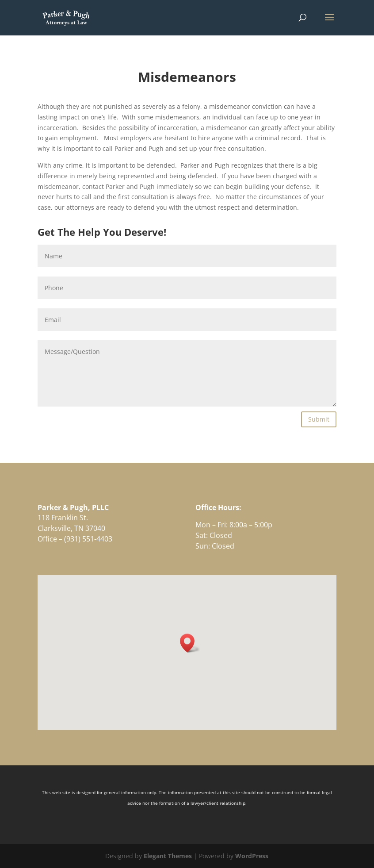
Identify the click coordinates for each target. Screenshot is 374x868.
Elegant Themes (168, 856)
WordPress (252, 856)
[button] (190, 643)
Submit (319, 419)
